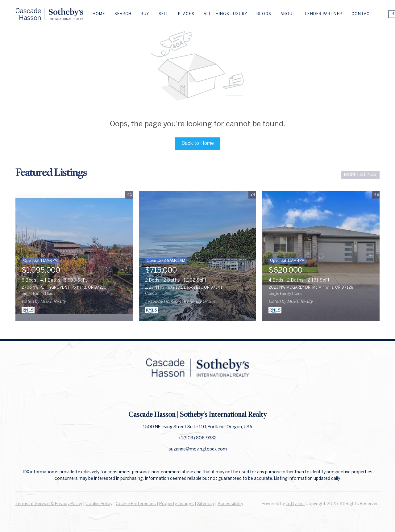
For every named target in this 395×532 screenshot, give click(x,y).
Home (99, 14)
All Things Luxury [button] (226, 14)
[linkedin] (197, 396)
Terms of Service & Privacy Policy (49, 504)
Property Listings (177, 504)
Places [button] (186, 14)
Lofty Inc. (295, 504)
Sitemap (206, 504)
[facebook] (185, 396)
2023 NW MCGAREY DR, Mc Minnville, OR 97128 (311, 288)
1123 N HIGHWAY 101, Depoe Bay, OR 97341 (184, 288)
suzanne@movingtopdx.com (198, 449)
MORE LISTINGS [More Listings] (360, 175)
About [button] (288, 14)
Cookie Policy (99, 504)
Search (123, 14)
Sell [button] (164, 14)
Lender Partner (323, 14)
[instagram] (210, 396)
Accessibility (230, 504)
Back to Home (198, 143)
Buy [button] (145, 14)
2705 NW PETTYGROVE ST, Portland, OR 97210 (64, 288)
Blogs (264, 14)
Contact (362, 14)
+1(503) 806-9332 (197, 438)
